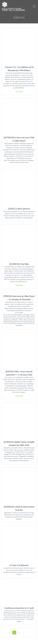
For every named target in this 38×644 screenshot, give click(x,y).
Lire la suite (19, 91)
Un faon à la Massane (19, 565)
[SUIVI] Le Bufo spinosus (19, 209)
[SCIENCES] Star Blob (19, 264)
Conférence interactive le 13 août (19, 608)
